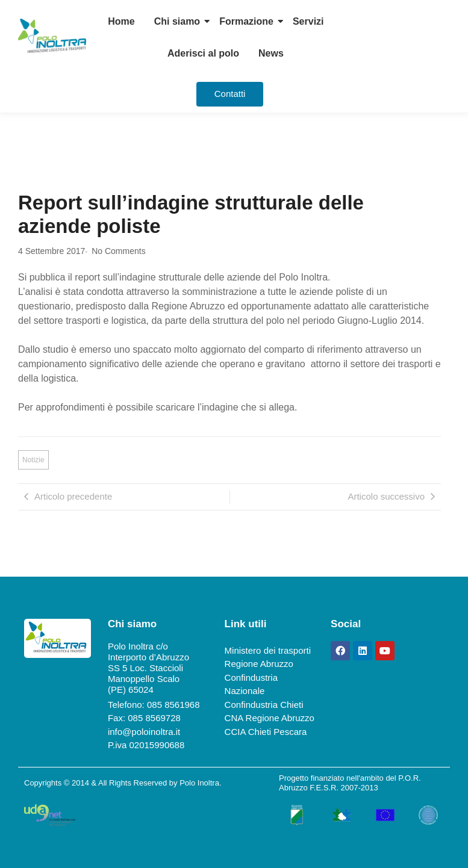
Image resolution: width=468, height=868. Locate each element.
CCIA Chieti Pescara (266, 732)
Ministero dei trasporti (268, 650)
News (271, 53)
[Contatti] (230, 94)
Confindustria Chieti (264, 705)
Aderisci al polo (203, 53)
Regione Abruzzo (259, 664)
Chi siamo (177, 21)
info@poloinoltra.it (144, 732)
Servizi (308, 21)
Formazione (246, 21)
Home (121, 21)
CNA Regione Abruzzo (270, 718)
